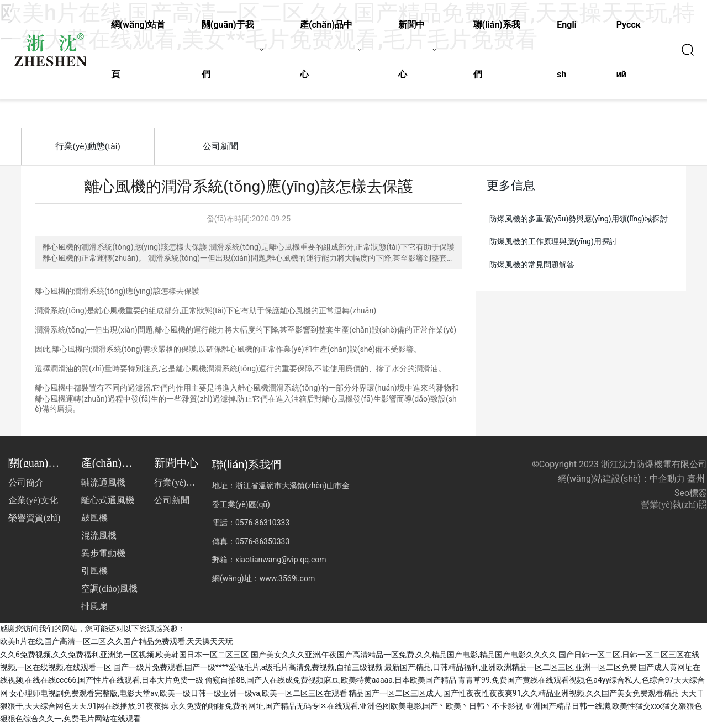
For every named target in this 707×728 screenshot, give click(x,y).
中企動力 (667, 481)
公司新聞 (220, 147)
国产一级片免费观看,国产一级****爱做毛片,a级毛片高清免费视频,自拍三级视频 (248, 670)
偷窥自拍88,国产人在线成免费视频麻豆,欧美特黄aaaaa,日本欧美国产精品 (330, 683)
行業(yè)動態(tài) (88, 147)
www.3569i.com (287, 581)
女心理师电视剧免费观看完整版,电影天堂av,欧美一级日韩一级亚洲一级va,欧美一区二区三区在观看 (178, 695)
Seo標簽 (691, 496)
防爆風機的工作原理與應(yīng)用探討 (553, 244)
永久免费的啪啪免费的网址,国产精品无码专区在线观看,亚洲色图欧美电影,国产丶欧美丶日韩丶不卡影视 (347, 709)
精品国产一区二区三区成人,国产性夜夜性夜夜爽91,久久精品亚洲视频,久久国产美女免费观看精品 (514, 695)
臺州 (696, 481)
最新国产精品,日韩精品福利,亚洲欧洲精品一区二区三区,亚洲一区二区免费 (510, 670)
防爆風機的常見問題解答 (532, 267)
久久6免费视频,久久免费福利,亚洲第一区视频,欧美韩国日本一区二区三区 (124, 657)
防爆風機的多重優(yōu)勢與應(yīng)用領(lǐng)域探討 (579, 221)
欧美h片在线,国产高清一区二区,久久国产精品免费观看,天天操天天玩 (117, 644)
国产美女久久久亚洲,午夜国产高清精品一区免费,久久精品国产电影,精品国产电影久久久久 (404, 657)
